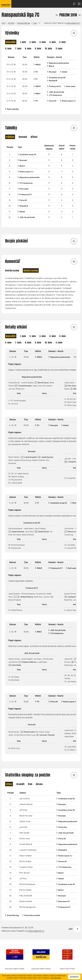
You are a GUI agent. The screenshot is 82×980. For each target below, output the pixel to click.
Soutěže (11, 23)
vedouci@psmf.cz (73, 23)
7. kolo (18, 48)
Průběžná (10, 137)
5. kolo (62, 42)
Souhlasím (74, 977)
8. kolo (28, 48)
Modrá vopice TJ (69, 101)
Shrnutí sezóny (31, 271)
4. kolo (53, 42)
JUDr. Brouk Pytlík (56, 92)
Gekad (64, 72)
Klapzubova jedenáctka (59, 63)
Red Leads (71, 86)
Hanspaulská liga (23, 23)
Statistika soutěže (32, 915)
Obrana (39, 784)
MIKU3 (38, 86)
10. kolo (48, 48)
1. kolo (23, 42)
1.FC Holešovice (55, 95)
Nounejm (53, 72)
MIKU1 (38, 94)
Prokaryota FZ (55, 86)
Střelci (9, 784)
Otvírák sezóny (12, 271)
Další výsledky (13, 109)
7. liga (35, 23)
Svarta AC (63, 861)
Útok (30, 784)
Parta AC (53, 101)
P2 (37, 72)
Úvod (3, 23)
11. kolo (59, 48)
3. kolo (43, 42)
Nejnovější (11, 42)
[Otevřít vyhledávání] (74, 4)
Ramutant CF (64, 901)
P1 (36, 79)
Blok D (51, 66)
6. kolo (8, 48)
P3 (37, 101)
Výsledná (23, 137)
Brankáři (20, 784)
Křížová (34, 137)
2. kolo (33, 42)
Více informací (55, 978)
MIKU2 (38, 64)
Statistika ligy (13, 915)
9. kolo (38, 48)
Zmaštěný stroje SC (57, 77)
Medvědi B (53, 81)
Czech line (63, 827)
